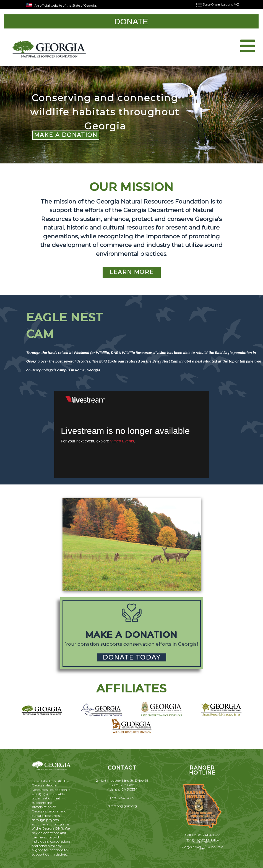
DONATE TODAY (132, 657)
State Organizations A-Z (221, 4)
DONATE (131, 21)
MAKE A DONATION (66, 135)
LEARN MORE (132, 272)
